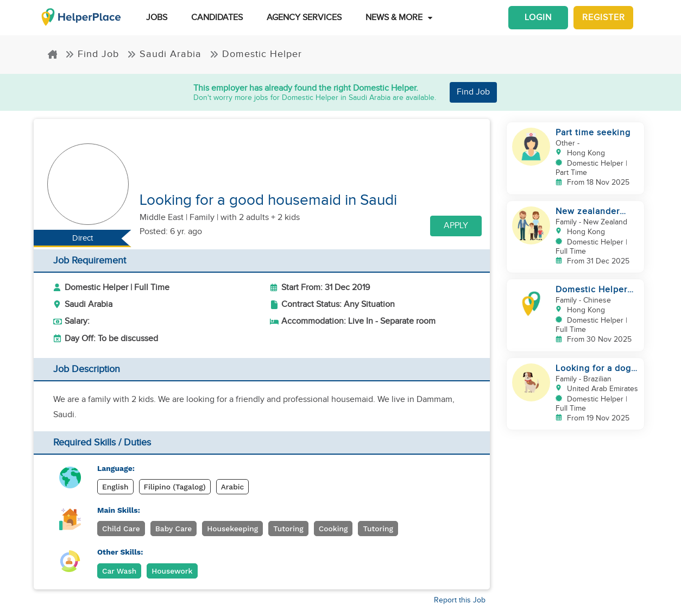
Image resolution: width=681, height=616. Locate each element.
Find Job (92, 54)
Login (538, 18)
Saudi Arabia (164, 54)
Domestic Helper (256, 54)
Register (604, 18)
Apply (456, 226)
